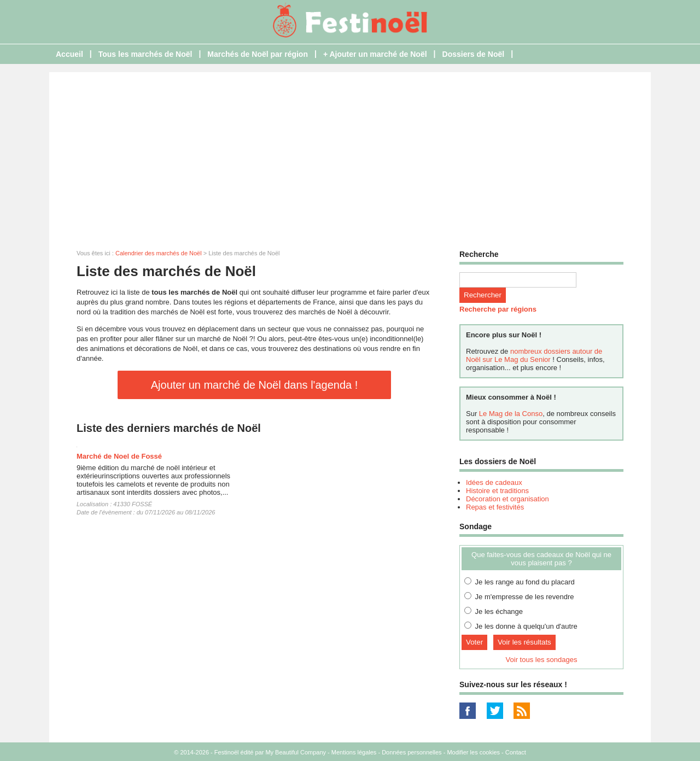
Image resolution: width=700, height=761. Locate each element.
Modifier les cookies (473, 752)
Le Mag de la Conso (511, 414)
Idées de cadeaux (494, 482)
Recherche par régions (498, 309)
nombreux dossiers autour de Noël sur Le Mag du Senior (534, 355)
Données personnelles (412, 752)
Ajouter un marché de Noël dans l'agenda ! (255, 385)
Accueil (69, 54)
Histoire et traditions (497, 491)
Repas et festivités (495, 507)
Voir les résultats (524, 642)
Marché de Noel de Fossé (119, 456)
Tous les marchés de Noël (145, 54)
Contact (516, 752)
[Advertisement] (350, 154)
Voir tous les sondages (542, 660)
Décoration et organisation (507, 499)
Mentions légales (354, 752)
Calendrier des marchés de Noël (159, 253)
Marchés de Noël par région (258, 54)
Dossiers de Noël (474, 54)
